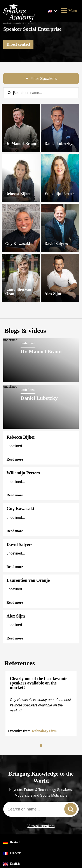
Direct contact (18, 44)
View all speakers (41, 826)
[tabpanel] (41, 703)
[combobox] (41, 809)
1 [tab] (42, 746)
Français (12, 853)
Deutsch (12, 842)
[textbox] (41, 93)
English (11, 864)
